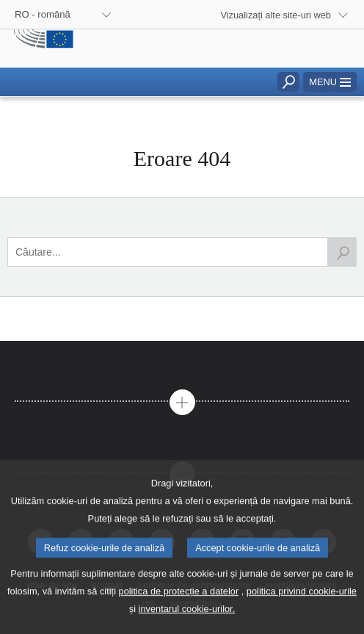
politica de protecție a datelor (179, 612)
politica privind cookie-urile (302, 612)
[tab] (182, 367)
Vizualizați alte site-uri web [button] (276, 15)
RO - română (43, 14)
